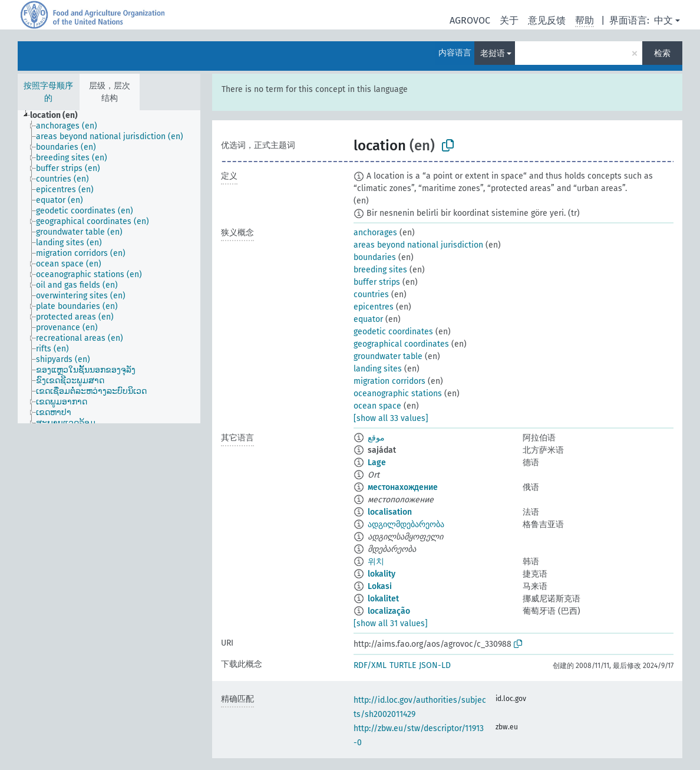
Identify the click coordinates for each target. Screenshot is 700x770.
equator (368, 319)
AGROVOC (470, 20)
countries (371, 294)
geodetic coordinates (393, 332)
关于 (509, 20)
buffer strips (377, 282)
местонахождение (403, 487)
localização (389, 611)
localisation (390, 512)
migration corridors (389, 381)
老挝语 (493, 53)
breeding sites (380, 270)
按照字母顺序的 (48, 92)
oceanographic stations (398, 394)
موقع (376, 438)
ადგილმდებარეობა (406, 524)
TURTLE (403, 665)
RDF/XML (370, 665)
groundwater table (388, 356)
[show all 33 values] (391, 418)
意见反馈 (547, 20)
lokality (382, 574)
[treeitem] (59, 116)
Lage (377, 463)
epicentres (374, 307)
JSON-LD (435, 665)
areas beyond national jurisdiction (418, 245)
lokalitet (383, 599)
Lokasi (380, 586)
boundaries (375, 257)
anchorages (375, 233)
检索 (662, 53)
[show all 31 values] (391, 623)
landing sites (378, 369)
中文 (663, 20)
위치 (376, 562)
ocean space (377, 406)
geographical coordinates (401, 344)
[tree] (109, 267)
